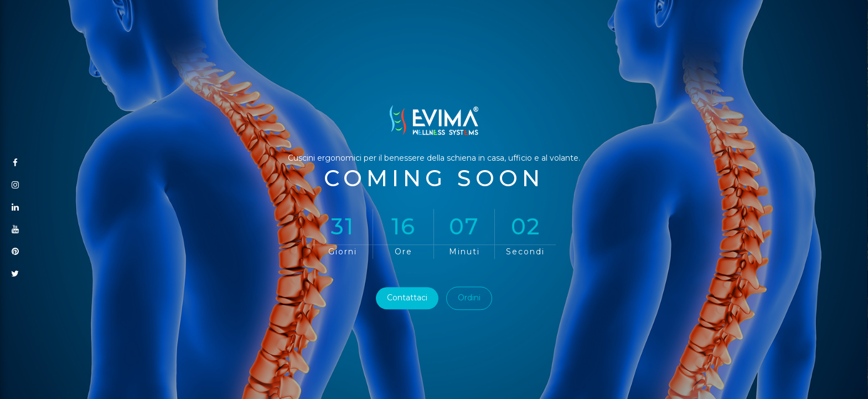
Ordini (469, 298)
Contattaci (407, 298)
